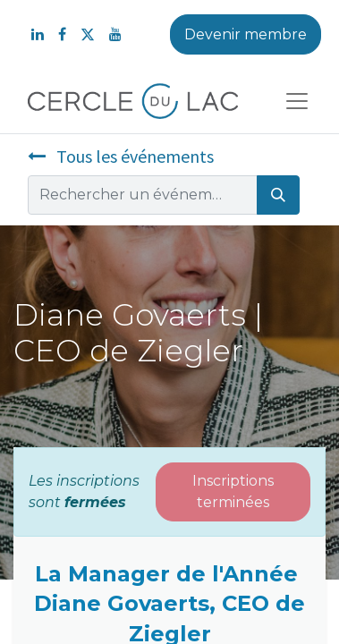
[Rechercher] (278, 195)
